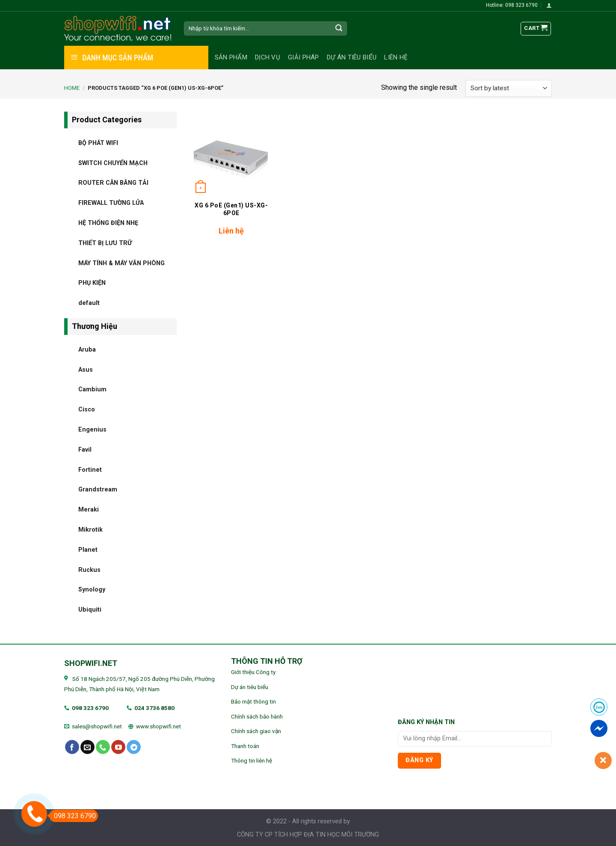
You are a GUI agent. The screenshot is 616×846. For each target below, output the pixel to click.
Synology (92, 590)
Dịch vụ (268, 57)
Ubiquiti (90, 610)
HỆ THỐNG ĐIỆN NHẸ (108, 223)
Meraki (89, 510)
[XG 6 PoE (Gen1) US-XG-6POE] (231, 154)
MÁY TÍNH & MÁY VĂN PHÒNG (121, 263)
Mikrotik (90, 529)
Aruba (87, 349)
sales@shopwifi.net (97, 726)
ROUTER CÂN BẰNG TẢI (113, 183)
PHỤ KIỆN (92, 283)
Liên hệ (396, 57)
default (89, 303)
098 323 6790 (90, 708)
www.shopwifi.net (158, 726)
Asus (86, 369)
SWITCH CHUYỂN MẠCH (113, 163)
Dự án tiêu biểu (352, 57)
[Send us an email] (87, 747)
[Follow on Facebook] (72, 747)
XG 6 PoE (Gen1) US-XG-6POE (231, 209)
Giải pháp (304, 57)
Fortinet (90, 469)
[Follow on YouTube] (118, 747)
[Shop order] (509, 88)
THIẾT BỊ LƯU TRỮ (105, 243)
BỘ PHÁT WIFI (98, 143)
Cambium (92, 389)
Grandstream (98, 490)
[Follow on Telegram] (134, 747)
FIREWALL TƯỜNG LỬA (111, 203)
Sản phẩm (231, 57)
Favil (85, 449)
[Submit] (339, 29)
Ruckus (89, 569)
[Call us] (103, 747)
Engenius (92, 429)
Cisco (87, 410)
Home (72, 88)
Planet (88, 549)
